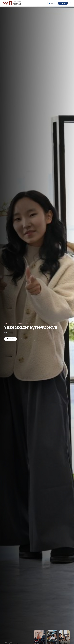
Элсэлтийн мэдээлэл (27, 339)
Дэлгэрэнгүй (10, 339)
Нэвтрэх (63, 3)
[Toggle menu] (70, 3)
